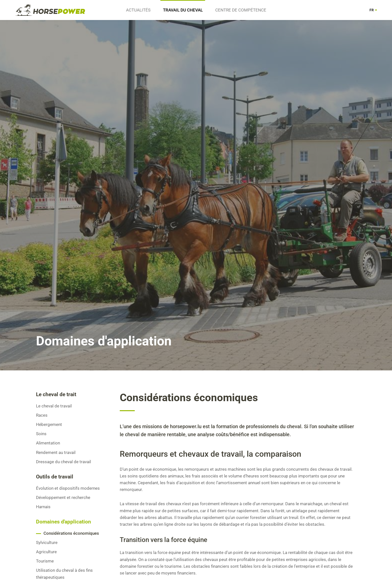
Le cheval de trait (56, 394)
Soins (41, 434)
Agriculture (46, 552)
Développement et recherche (63, 497)
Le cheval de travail (54, 406)
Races (42, 415)
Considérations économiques (71, 533)
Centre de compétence (241, 10)
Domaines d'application (63, 522)
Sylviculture (47, 542)
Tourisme (45, 561)
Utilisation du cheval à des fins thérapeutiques (64, 574)
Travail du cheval (183, 10)
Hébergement (49, 424)
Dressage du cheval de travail (63, 462)
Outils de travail (55, 477)
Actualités (138, 10)
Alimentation (48, 443)
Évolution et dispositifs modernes (68, 488)
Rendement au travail (56, 452)
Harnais (43, 507)
